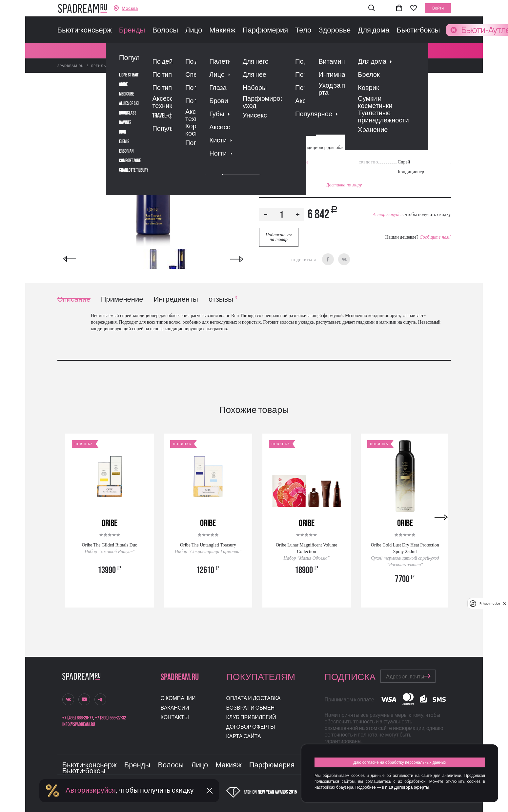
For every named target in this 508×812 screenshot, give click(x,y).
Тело (303, 31)
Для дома (374, 31)
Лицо (194, 31)
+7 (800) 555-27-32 (111, 718)
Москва (130, 8)
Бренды (132, 31)
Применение (122, 299)
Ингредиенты (176, 299)
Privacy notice (490, 603)
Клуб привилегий (251, 718)
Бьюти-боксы (418, 31)
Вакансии (175, 708)
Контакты (175, 718)
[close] (505, 604)
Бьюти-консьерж (85, 31)
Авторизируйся (387, 214)
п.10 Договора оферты (407, 787)
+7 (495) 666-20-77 (78, 718)
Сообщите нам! (435, 237)
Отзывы (296, 135)
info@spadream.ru (79, 725)
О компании (178, 699)
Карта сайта (244, 737)
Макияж (222, 31)
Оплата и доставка (254, 699)
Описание (74, 299)
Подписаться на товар (278, 237)
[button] (372, 8)
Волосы (165, 31)
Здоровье (335, 31)
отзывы (223, 299)
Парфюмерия (265, 31)
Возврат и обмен (251, 708)
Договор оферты (251, 727)
